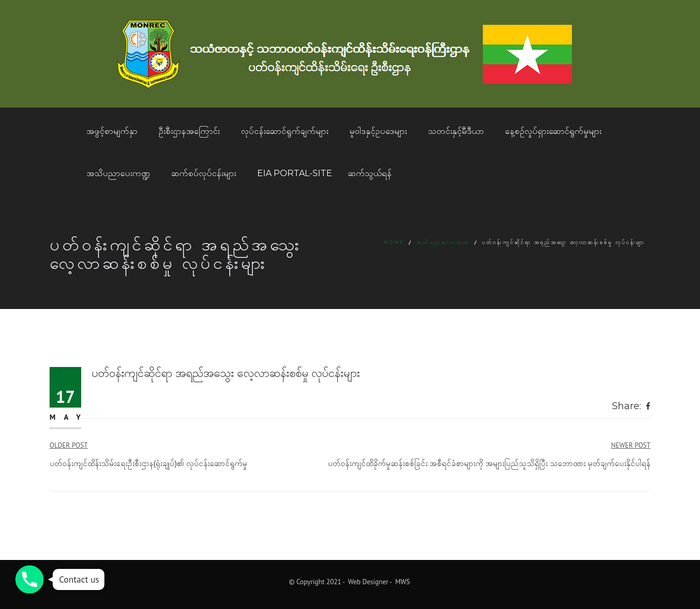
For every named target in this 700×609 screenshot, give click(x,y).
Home (395, 242)
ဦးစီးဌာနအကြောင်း (189, 131)
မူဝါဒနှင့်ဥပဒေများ (378, 131)
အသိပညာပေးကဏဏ (443, 242)
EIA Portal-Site (295, 173)
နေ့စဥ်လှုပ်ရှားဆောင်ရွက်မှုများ (553, 131)
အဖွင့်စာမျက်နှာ (112, 131)
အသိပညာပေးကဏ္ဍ (118, 173)
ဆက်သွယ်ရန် (370, 173)
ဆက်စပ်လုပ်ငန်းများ (204, 173)
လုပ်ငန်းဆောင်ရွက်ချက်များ (285, 131)
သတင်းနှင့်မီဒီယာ (456, 131)
